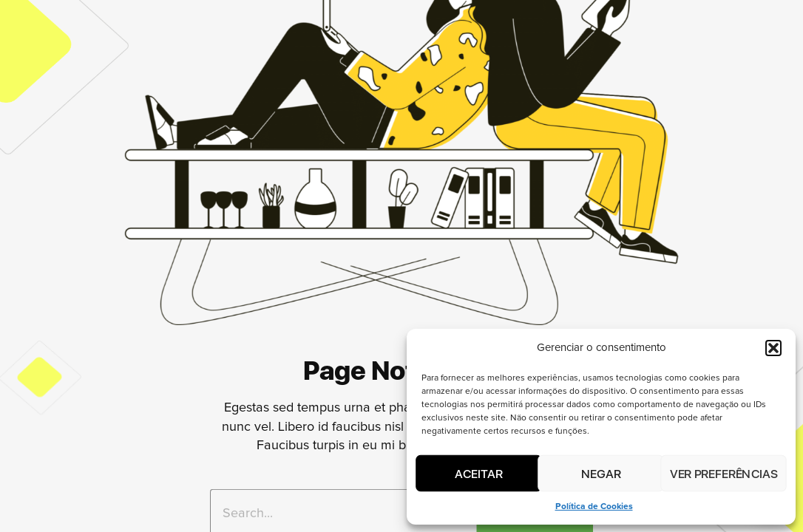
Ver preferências (723, 473)
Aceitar (479, 473)
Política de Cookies (594, 507)
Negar (601, 473)
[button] (773, 348)
